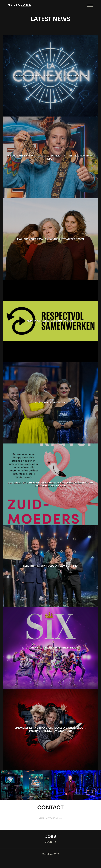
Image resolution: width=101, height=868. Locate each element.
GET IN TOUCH (51, 818)
